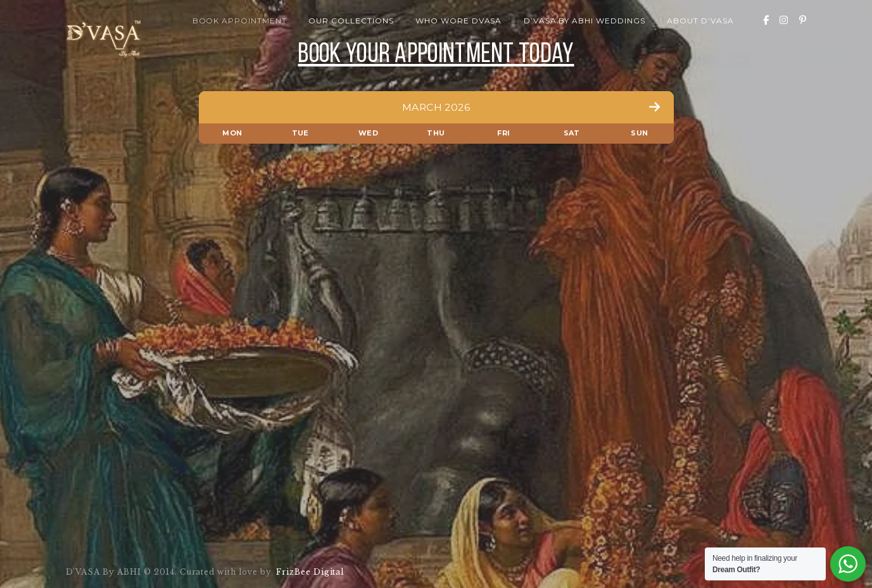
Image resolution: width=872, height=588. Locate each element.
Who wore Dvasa (458, 21)
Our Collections (351, 21)
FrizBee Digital (308, 572)
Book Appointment (240, 21)
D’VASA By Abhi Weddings (584, 21)
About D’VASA (700, 21)
